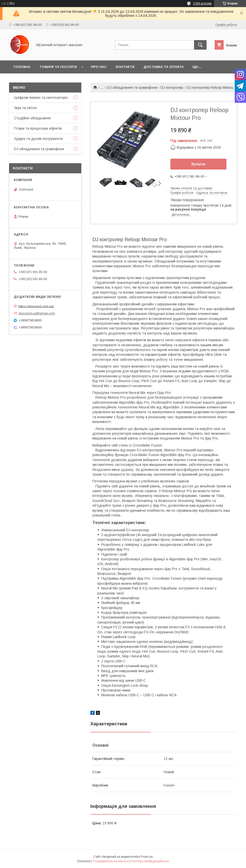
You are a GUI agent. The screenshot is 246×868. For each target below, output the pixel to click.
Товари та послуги (58, 67)
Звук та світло (25, 108)
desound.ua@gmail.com (37, 313)
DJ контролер (172, 88)
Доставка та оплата (164, 67)
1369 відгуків (202, 4)
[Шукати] (200, 45)
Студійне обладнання (32, 118)
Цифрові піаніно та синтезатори (41, 98)
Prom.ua (147, 857)
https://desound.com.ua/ (36, 306)
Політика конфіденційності (150, 861)
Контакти (125, 67)
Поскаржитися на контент (111, 861)
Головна (22, 67)
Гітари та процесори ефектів (38, 128)
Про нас (99, 67)
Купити (199, 164)
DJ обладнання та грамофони (132, 88)
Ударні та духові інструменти (38, 139)
